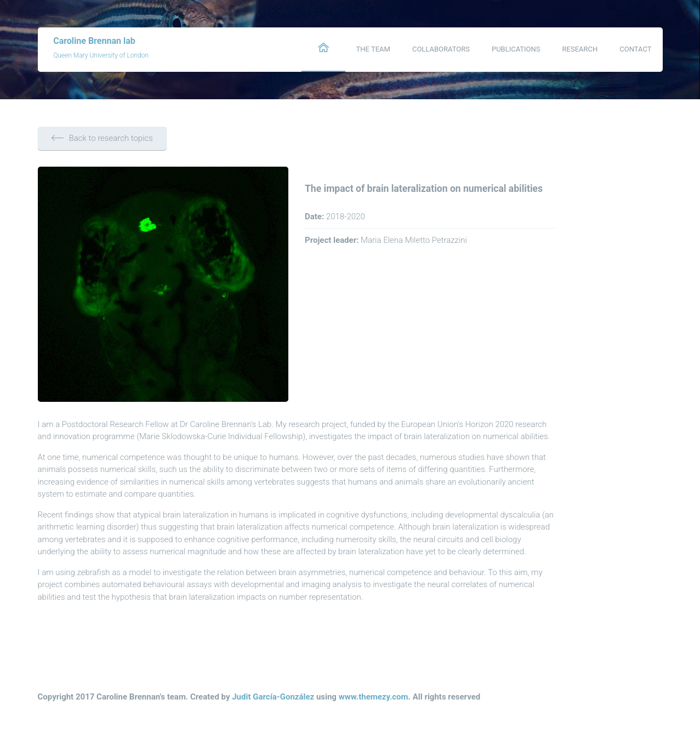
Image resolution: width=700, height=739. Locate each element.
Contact (635, 49)
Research (580, 49)
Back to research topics (102, 138)
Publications (516, 49)
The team (373, 49)
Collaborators (441, 49)
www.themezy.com (374, 697)
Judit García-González (273, 697)
